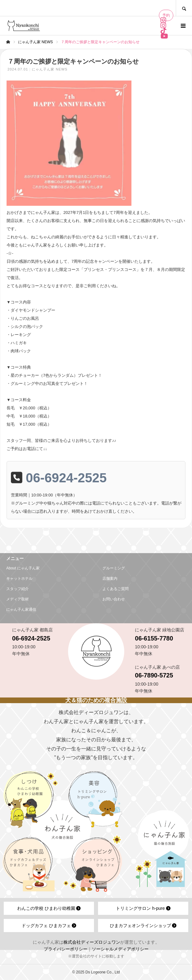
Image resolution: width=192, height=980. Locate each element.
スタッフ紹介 (17, 589)
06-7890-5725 (154, 675)
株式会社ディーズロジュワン (92, 942)
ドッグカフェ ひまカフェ (49, 926)
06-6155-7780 (154, 638)
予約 (166, 15)
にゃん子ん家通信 (21, 609)
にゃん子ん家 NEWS (50, 69)
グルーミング (114, 568)
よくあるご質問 (116, 589)
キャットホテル (19, 578)
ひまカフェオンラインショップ (143, 926)
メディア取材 (17, 599)
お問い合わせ (114, 599)
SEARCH (184, 8)
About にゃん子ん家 (23, 568)
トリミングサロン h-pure (143, 908)
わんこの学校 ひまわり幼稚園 (49, 908)
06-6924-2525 (66, 478)
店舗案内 (110, 578)
